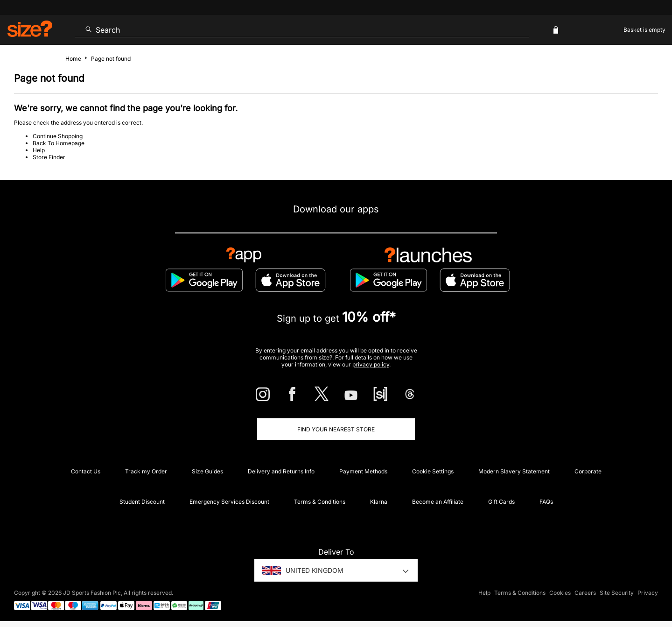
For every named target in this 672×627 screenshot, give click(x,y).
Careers (585, 593)
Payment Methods (363, 471)
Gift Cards (501, 502)
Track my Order (146, 471)
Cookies (560, 593)
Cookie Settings (433, 471)
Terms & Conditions (320, 502)
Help (39, 150)
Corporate (588, 471)
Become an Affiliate (438, 502)
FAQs (546, 502)
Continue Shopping (58, 136)
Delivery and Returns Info (281, 471)
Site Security (617, 593)
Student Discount (142, 502)
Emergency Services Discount (229, 502)
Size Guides (207, 471)
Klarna (379, 502)
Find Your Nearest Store (336, 429)
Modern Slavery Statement (514, 471)
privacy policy (371, 364)
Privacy (648, 593)
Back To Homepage (59, 143)
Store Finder (49, 157)
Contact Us (86, 471)
